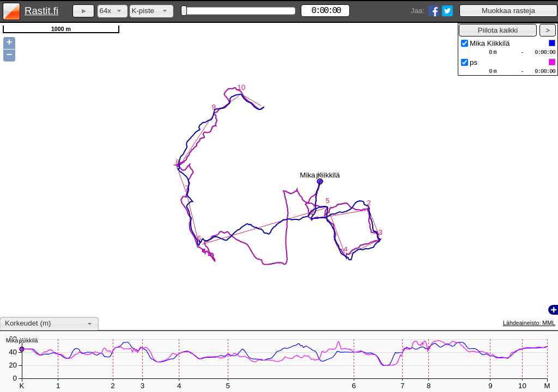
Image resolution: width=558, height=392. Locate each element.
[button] (508, 11)
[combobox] (113, 11)
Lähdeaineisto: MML (529, 323)
